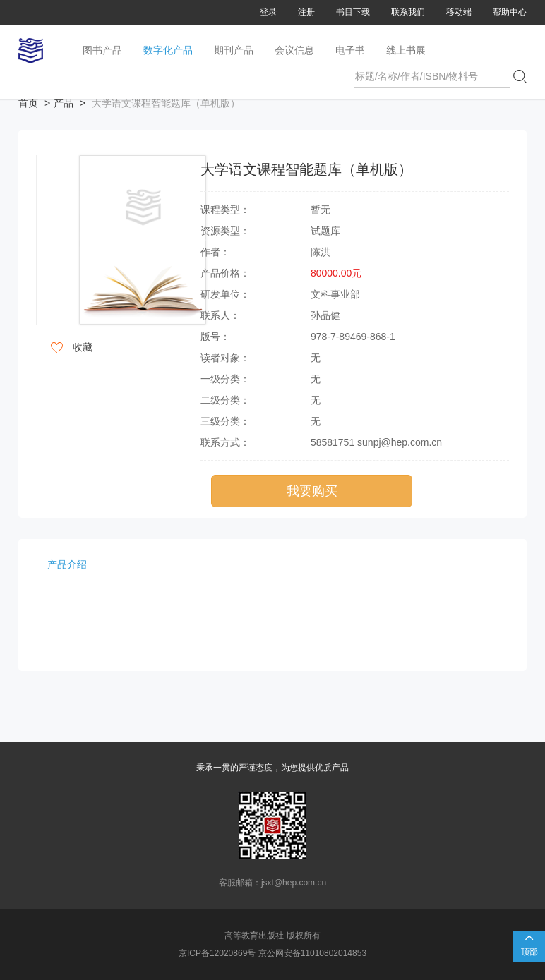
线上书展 (406, 50)
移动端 (459, 12)
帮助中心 (510, 12)
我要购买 (312, 491)
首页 (28, 103)
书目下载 (353, 12)
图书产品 (102, 50)
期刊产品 (234, 50)
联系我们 (408, 12)
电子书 (350, 50)
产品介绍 (67, 564)
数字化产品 (168, 50)
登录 (268, 12)
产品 (64, 103)
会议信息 (294, 50)
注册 (306, 12)
